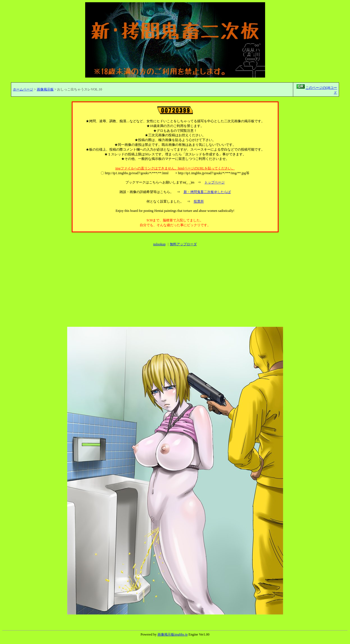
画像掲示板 (45, 89)
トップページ (214, 182)
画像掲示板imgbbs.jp (173, 634)
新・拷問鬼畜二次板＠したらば (207, 192)
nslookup (159, 244)
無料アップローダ (183, 244)
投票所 (199, 201)
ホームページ (23, 89)
